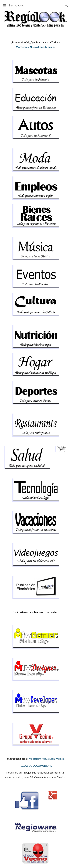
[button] (5, 5)
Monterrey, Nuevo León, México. (47, 759)
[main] (36, 45)
